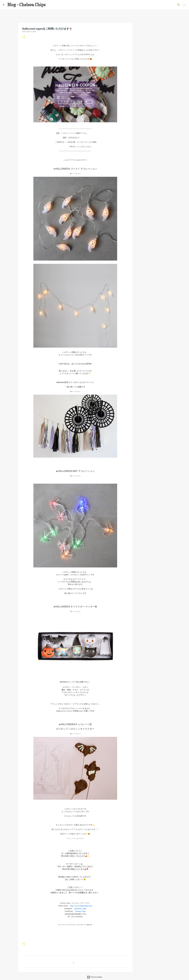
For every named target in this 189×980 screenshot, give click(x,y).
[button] (24, 37)
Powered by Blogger (95, 977)
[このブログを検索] (173, 5)
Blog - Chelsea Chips (26, 5)
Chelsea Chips (80, 911)
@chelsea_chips (80, 909)
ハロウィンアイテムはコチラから (75, 838)
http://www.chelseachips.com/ (81, 906)
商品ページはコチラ (75, 174)
